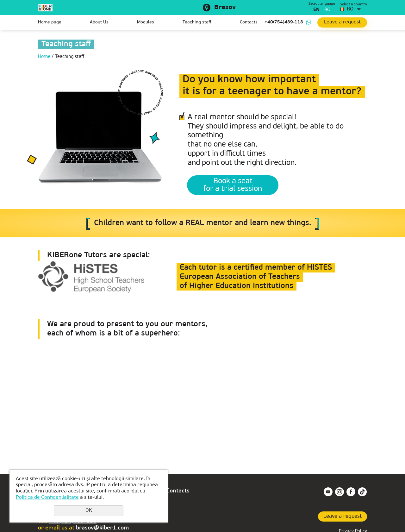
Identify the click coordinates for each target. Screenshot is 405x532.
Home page (50, 22)
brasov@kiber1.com (102, 528)
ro (327, 10)
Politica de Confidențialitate (47, 498)
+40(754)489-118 (284, 22)
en (316, 10)
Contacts (249, 22)
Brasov (225, 8)
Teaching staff (197, 22)
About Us (99, 22)
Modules (146, 22)
